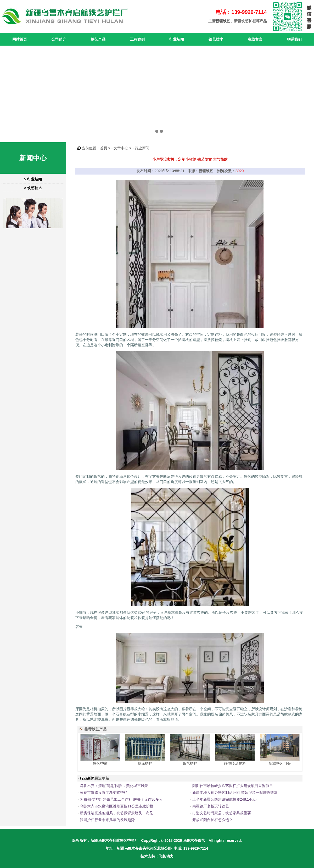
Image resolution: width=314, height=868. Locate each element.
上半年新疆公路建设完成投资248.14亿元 (225, 799)
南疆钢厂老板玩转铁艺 (211, 806)
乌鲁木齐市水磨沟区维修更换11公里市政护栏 (117, 806)
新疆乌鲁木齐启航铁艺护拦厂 (114, 840)
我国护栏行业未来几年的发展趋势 (107, 820)
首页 (104, 148)
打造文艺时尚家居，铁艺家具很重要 (222, 813)
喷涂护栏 (145, 763)
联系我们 (294, 39)
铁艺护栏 (190, 763)
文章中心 (121, 148)
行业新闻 (177, 39)
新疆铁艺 (223, 21)
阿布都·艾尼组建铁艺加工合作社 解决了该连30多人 (121, 799)
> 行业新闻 (33, 179)
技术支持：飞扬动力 (157, 856)
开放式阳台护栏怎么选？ (212, 820)
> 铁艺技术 (33, 188)
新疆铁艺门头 (280, 763)
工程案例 (137, 39)
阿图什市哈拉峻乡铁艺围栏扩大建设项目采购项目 (233, 786)
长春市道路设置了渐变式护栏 (104, 793)
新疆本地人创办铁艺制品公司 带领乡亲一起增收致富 (235, 793)
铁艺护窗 (100, 763)
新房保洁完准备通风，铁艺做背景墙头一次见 (116, 813)
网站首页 (20, 39)
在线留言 (255, 39)
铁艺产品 (98, 39)
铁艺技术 (216, 39)
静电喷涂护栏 (235, 763)
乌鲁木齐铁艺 (194, 840)
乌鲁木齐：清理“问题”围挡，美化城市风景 (114, 786)
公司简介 (59, 39)
